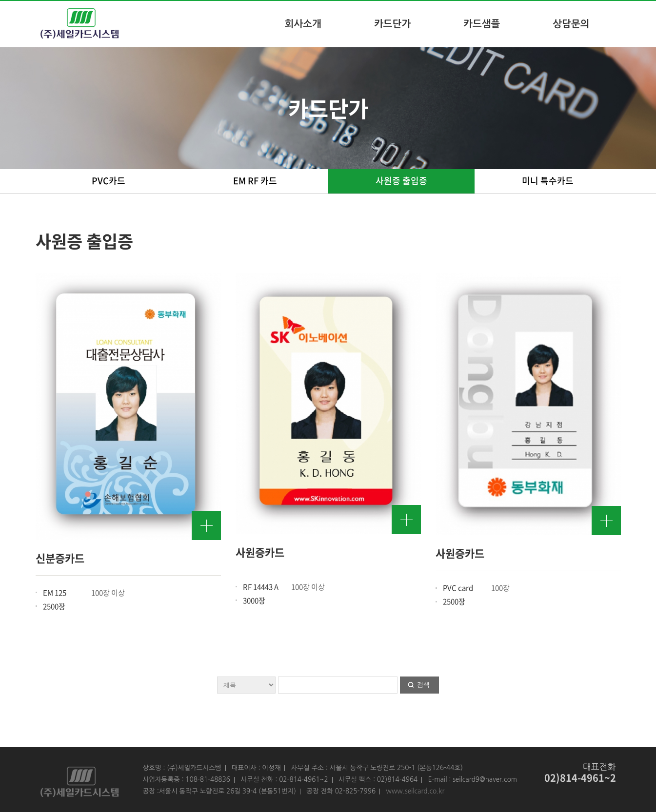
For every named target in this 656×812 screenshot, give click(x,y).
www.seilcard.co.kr (415, 791)
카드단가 (392, 24)
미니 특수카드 (548, 181)
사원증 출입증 (401, 181)
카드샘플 (482, 24)
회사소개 (303, 24)
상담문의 (571, 24)
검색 (423, 685)
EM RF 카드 (255, 181)
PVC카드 (109, 181)
